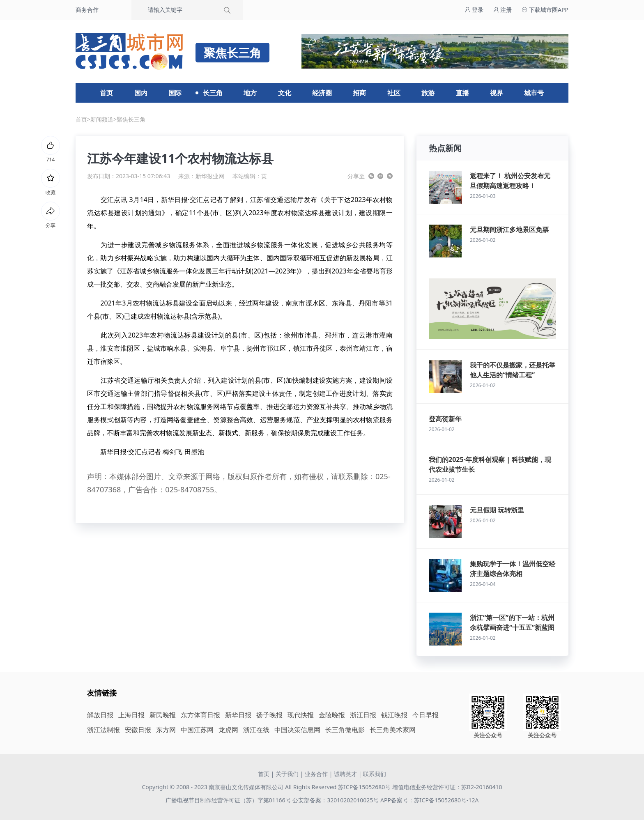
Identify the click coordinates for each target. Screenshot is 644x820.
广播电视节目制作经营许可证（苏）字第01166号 (229, 800)
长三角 (213, 93)
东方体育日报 (200, 715)
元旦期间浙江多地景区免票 (509, 230)
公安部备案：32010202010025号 (336, 800)
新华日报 (238, 715)
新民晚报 (163, 715)
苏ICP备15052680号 (364, 787)
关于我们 (287, 774)
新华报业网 (210, 176)
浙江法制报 (103, 730)
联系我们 (375, 774)
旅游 (428, 93)
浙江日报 (363, 715)
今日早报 (425, 715)
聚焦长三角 (131, 119)
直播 (462, 93)
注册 (503, 10)
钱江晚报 (394, 715)
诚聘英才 (345, 774)
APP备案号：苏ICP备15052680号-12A (429, 800)
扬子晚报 (269, 715)
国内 (141, 93)
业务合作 (316, 774)
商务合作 (87, 10)
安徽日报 (138, 730)
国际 (175, 93)
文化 (285, 93)
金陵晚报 (332, 715)
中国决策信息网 (297, 730)
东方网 (166, 730)
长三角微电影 (345, 730)
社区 (394, 93)
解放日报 (100, 715)
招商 (359, 93)
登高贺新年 (445, 419)
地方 (250, 93)
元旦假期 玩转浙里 (497, 510)
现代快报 (301, 715)
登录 (474, 10)
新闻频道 (102, 119)
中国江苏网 (197, 730)
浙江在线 (256, 730)
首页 (106, 93)
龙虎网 (228, 730)
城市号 (534, 93)
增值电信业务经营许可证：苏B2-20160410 (447, 787)
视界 (497, 93)
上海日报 (131, 715)
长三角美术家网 (393, 730)
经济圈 (322, 93)
